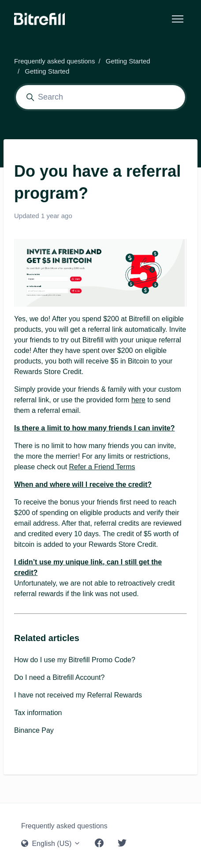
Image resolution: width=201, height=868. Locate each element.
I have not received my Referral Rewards (78, 695)
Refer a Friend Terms (102, 467)
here (138, 400)
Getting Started (128, 61)
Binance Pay (34, 730)
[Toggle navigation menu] (178, 19)
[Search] (100, 97)
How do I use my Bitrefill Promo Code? (75, 660)
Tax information (38, 713)
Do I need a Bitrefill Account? (59, 677)
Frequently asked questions (54, 61)
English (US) (51, 844)
